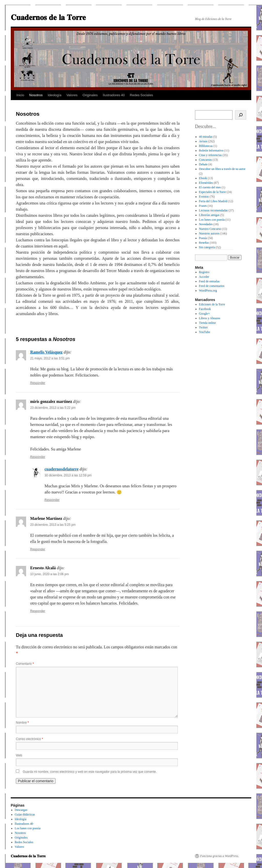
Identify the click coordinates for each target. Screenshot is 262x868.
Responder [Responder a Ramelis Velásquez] (38, 383)
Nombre (22, 723)
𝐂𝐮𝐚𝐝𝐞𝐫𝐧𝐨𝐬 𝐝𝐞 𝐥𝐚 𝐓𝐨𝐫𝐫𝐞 (48, 17)
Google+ (204, 314)
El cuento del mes (210, 187)
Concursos (206, 160)
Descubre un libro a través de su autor (222, 169)
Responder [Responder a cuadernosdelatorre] (52, 500)
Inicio (20, 95)
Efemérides (206, 183)
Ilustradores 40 (114, 95)
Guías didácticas (25, 815)
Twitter (203, 327)
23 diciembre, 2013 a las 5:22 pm (53, 408)
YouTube (205, 332)
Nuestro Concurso (210, 229)
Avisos (203, 141)
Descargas (21, 810)
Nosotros (36, 95)
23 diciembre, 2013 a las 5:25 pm (53, 525)
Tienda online (208, 323)
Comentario (25, 664)
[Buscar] (241, 115)
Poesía (203, 238)
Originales (90, 95)
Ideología (54, 95)
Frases (203, 206)
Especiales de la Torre (212, 192)
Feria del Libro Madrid (213, 201)
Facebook (205, 309)
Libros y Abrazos (210, 318)
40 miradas (206, 137)
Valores (72, 95)
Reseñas (204, 243)
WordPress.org (208, 291)
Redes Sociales (141, 95)
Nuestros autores (209, 233)
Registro (204, 272)
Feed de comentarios (212, 286)
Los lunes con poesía (212, 220)
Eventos (204, 197)
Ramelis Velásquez (46, 352)
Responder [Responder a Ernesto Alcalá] (38, 611)
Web (19, 755)
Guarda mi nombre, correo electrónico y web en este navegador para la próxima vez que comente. (90, 772)
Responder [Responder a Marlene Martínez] (38, 549)
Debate (203, 164)
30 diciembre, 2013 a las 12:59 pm (68, 475)
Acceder (204, 277)
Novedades (206, 224)
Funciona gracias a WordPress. (219, 856)
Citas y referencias (210, 155)
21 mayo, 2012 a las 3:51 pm (50, 358)
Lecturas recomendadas (214, 210)
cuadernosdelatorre (62, 469)
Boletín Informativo (211, 151)
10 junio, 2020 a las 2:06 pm (50, 574)
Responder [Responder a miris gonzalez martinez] (38, 457)
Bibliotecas (206, 146)
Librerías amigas (209, 215)
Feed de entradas (209, 281)
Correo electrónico (29, 739)
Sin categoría (207, 247)
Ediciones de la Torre (212, 304)
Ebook (203, 178)
